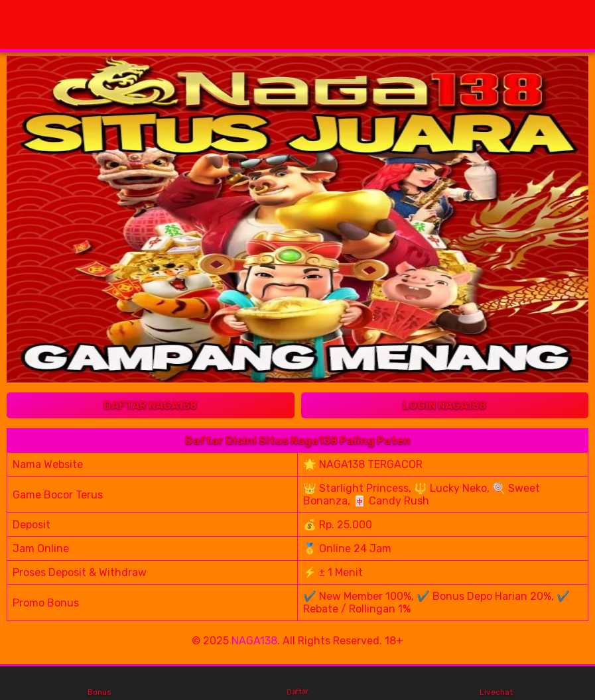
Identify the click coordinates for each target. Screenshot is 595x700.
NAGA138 (254, 641)
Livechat (496, 683)
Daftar (298, 683)
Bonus (99, 683)
